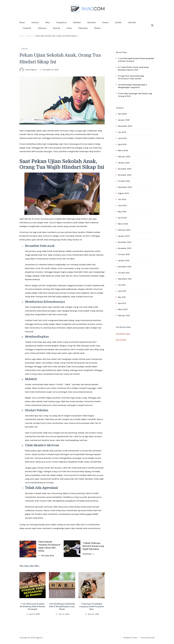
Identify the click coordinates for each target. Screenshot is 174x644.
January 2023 (124, 260)
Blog (48, 23)
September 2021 (125, 279)
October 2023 (124, 254)
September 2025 (125, 126)
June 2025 (122, 138)
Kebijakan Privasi (130, 638)
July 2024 (122, 199)
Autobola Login (123, 334)
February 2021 (124, 315)
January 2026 (124, 120)
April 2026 (122, 114)
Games (105, 23)
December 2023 (125, 242)
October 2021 (124, 273)
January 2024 (124, 236)
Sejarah (57, 28)
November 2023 (125, 248)
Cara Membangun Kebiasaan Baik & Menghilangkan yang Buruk (62, 607)
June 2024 (122, 205)
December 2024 (125, 169)
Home (22, 23)
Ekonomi (91, 23)
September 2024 (125, 187)
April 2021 (122, 303)
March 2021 (123, 309)
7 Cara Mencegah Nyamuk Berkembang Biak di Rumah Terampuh (32, 607)
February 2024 (124, 230)
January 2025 (124, 163)
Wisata (97, 28)
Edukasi (77, 23)
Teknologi (83, 28)
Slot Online (121, 340)
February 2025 (124, 157)
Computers (61, 23)
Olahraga (42, 28)
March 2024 (123, 224)
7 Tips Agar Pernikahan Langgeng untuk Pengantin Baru (92, 607)
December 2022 (125, 267)
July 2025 (122, 132)
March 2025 (123, 150)
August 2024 (123, 193)
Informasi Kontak (148, 638)
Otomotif (27, 28)
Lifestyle (132, 23)
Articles (35, 23)
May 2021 (122, 297)
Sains (69, 28)
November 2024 (125, 175)
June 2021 (122, 291)
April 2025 (122, 144)
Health (118, 23)
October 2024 (124, 181)
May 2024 (122, 212)
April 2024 (122, 218)
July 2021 (122, 285)
